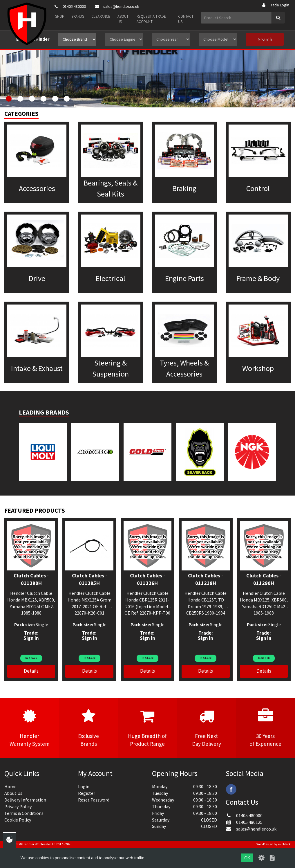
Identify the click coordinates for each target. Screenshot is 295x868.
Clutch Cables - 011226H (147, 579)
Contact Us (186, 19)
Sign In (31, 638)
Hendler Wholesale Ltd (39, 844)
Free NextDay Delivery (206, 728)
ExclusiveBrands (88, 728)
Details (31, 671)
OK (247, 858)
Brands (78, 16)
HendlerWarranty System (29, 728)
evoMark (284, 844)
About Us (123, 19)
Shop (60, 16)
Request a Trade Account (151, 19)
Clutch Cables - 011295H (89, 579)
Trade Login (275, 5)
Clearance (101, 16)
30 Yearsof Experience (266, 728)
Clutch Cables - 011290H (31, 579)
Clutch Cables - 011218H (206, 579)
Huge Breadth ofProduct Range (147, 728)
